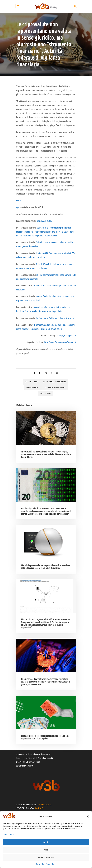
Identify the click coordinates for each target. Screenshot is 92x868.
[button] (88, 816)
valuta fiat (46, 393)
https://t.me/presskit (67, 335)
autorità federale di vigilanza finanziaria (46, 382)
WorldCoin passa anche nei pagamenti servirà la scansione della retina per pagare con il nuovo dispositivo (45, 567)
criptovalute (32, 388)
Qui (18, 207)
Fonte (19, 200)
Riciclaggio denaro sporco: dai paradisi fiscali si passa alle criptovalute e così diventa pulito (45, 737)
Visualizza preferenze (46, 857)
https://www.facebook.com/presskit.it (60, 342)
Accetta (46, 842)
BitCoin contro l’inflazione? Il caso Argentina (55, 318)
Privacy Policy (50, 864)
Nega (46, 850)
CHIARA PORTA (45, 805)
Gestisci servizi (9, 834)
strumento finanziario (54, 388)
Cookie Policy (40, 864)
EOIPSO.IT (39, 808)
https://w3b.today (44, 221)
